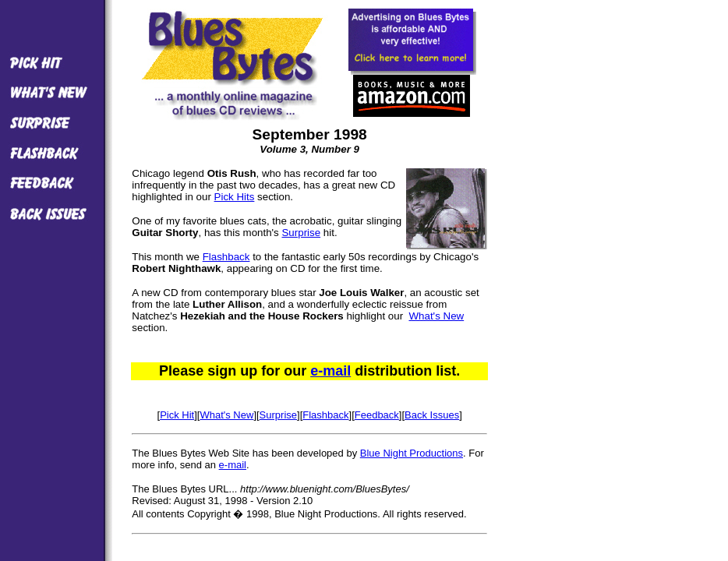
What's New (436, 316)
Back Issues (432, 415)
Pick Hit (177, 415)
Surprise (301, 233)
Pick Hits (235, 197)
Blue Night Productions (412, 453)
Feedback (377, 415)
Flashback (226, 257)
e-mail (330, 371)
